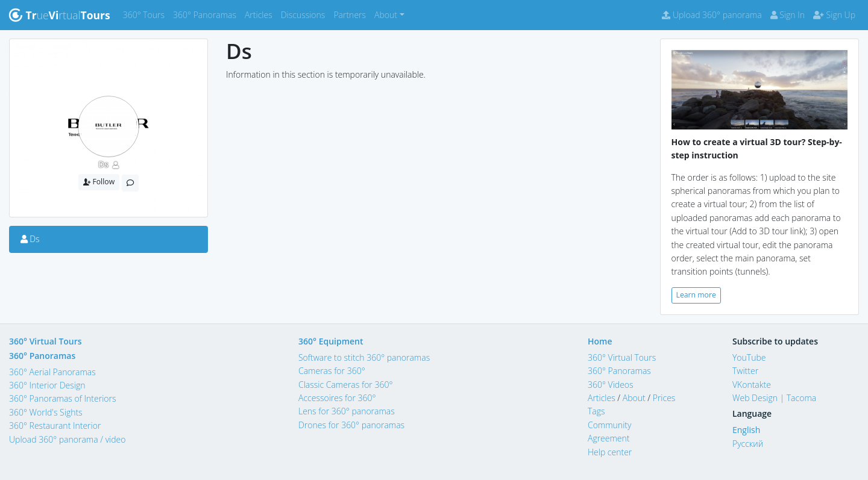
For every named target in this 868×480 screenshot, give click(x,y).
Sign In (788, 15)
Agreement (609, 438)
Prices (664, 398)
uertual (59, 15)
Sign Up (834, 15)
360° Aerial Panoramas (52, 372)
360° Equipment (331, 341)
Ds (103, 164)
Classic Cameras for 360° (345, 385)
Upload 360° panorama (712, 15)
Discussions (305, 14)
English (746, 430)
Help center (610, 452)
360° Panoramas (207, 14)
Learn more (696, 295)
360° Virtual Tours (46, 341)
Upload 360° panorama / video (68, 439)
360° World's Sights (46, 412)
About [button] (386, 15)
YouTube (749, 357)
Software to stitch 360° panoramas (364, 357)
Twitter (745, 371)
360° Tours (146, 14)
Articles (261, 14)
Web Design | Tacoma (774, 398)
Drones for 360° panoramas (351, 425)
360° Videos (611, 385)
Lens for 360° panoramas (347, 411)
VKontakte (752, 385)
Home (600, 341)
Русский (748, 444)
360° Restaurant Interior (55, 425)
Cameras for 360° (332, 371)
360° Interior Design (47, 385)
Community (609, 425)
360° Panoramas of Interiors (63, 398)
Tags (596, 411)
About (634, 398)
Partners (352, 14)
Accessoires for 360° (337, 398)
